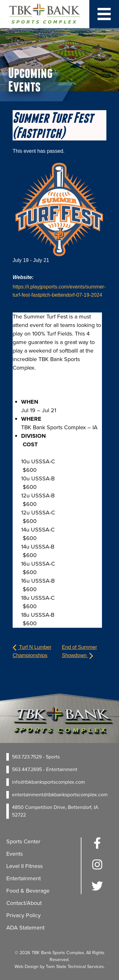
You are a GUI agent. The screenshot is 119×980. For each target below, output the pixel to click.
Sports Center (23, 841)
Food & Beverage (28, 891)
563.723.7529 (27, 757)
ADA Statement (25, 928)
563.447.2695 (27, 769)
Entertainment (24, 878)
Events (15, 854)
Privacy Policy (24, 915)
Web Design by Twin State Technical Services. (60, 966)
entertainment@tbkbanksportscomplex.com (60, 795)
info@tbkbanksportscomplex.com (48, 782)
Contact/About (24, 903)
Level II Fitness (24, 866)
